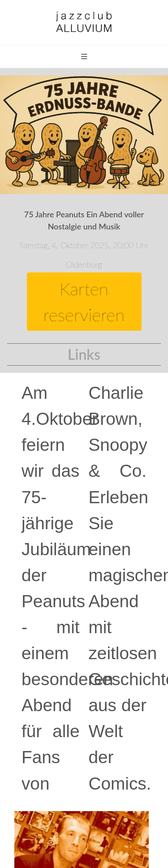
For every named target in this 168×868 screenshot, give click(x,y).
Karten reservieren (84, 302)
